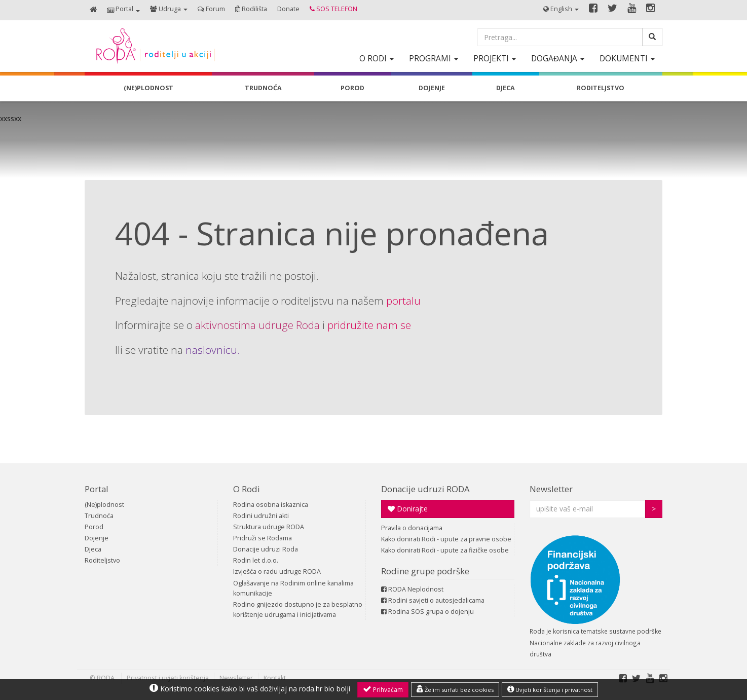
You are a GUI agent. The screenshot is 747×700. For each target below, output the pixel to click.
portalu (403, 301)
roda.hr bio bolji (325, 689)
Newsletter (551, 489)
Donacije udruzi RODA (425, 489)
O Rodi (247, 489)
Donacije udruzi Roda (266, 549)
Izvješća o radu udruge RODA (277, 572)
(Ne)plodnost (104, 505)
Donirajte (408, 509)
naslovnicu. (213, 350)
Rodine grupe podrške (425, 571)
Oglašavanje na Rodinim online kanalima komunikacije (293, 588)
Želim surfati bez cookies (455, 689)
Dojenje (97, 538)
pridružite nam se (369, 325)
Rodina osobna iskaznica (271, 505)
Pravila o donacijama (412, 528)
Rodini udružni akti (261, 516)
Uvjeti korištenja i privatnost (550, 689)
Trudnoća (99, 516)
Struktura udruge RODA (269, 527)
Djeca (93, 549)
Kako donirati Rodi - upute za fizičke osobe (445, 550)
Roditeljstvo (102, 560)
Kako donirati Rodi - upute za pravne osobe (446, 539)
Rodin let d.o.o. (256, 560)
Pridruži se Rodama (263, 538)
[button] (123, 10)
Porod (94, 527)
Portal (97, 489)
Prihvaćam (383, 689)
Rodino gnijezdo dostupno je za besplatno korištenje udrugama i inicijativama (298, 610)
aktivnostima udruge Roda (257, 325)
